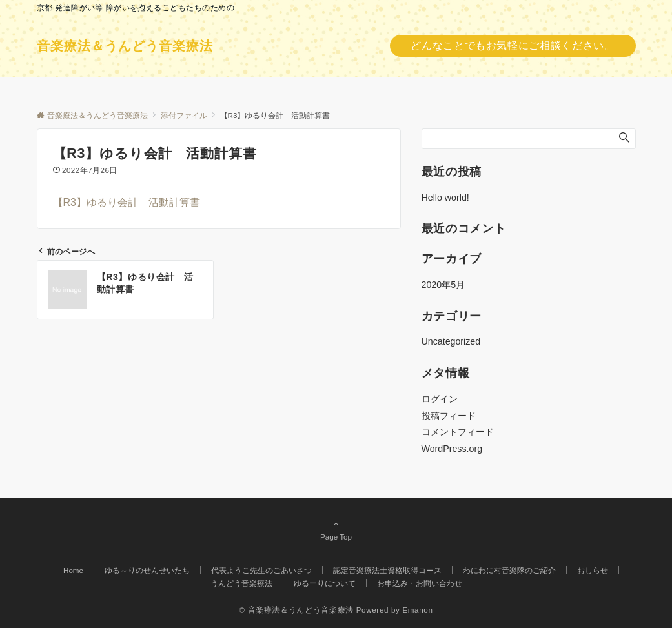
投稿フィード (449, 416)
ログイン (440, 399)
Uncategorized (451, 341)
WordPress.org (452, 449)
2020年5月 (443, 285)
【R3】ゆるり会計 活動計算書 (127, 202)
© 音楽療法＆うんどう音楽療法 (296, 610)
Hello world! (445, 198)
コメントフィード (458, 432)
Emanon (417, 610)
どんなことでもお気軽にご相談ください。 (513, 46)
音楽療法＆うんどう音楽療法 (125, 46)
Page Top (336, 530)
